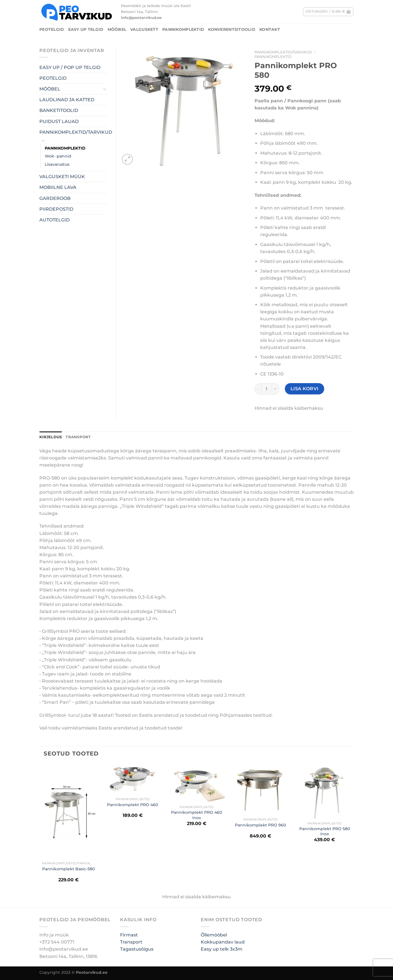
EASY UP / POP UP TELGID (70, 67)
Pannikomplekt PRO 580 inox (325, 831)
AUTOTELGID (55, 220)
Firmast (129, 935)
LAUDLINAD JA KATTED (67, 100)
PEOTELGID (52, 29)
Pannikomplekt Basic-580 (69, 869)
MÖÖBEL (117, 29)
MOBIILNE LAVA (58, 187)
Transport (131, 942)
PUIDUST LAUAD (59, 121)
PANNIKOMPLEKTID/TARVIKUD (283, 52)
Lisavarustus (57, 164)
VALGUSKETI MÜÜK (62, 177)
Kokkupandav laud (223, 942)
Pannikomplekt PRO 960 (260, 825)
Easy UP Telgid (86, 29)
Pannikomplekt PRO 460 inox (197, 815)
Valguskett (144, 29)
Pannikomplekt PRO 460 (133, 805)
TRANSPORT (78, 437)
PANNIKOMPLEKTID (183, 29)
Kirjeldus (51, 437)
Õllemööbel (214, 935)
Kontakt (270, 29)
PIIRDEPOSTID (56, 209)
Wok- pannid (58, 156)
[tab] (51, 437)
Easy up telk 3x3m (222, 949)
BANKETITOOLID (59, 110)
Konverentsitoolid (232, 29)
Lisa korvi (305, 389)
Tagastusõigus (137, 949)
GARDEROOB (55, 198)
